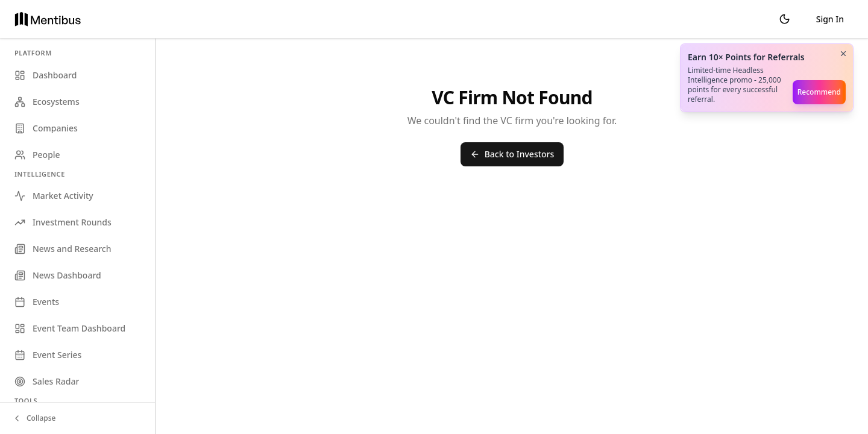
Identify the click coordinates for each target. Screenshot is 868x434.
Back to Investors (512, 154)
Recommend (819, 92)
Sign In (830, 19)
